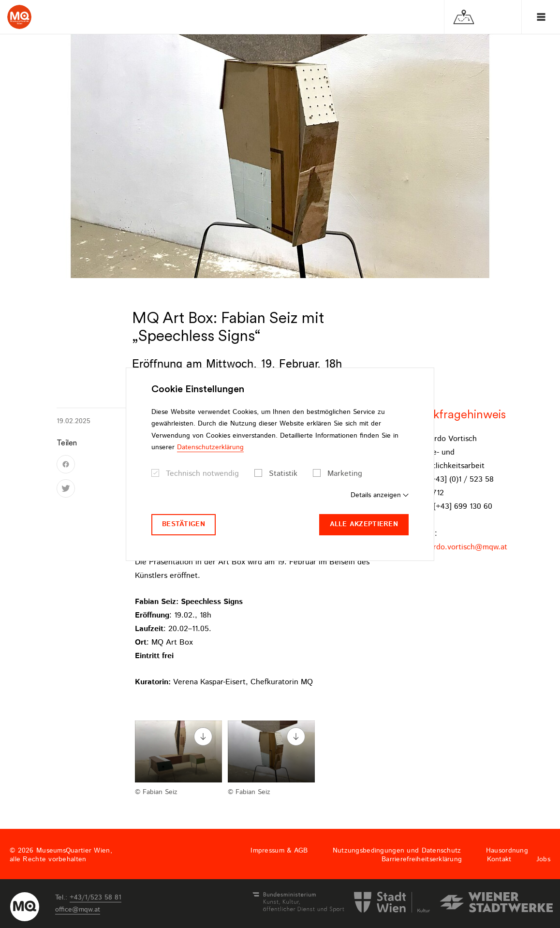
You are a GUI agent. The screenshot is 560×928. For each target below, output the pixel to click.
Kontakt (499, 859)
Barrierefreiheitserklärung (422, 859)
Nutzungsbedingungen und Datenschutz (397, 851)
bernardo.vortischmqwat (460, 547)
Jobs (543, 859)
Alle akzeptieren (364, 524)
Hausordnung (507, 851)
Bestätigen (184, 524)
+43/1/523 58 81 (96, 898)
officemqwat (78, 910)
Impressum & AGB (279, 851)
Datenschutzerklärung (210, 447)
